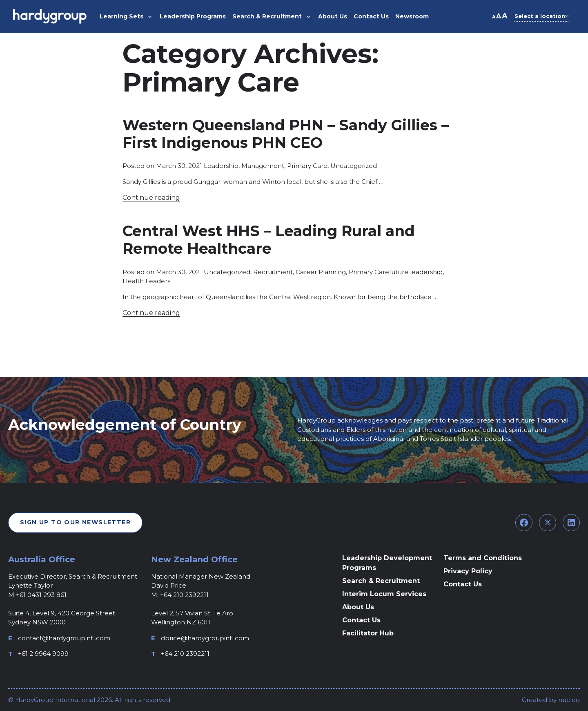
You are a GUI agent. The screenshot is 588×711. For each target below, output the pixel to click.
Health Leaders (146, 281)
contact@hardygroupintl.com (64, 638)
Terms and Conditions (483, 558)
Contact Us (361, 620)
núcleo (568, 700)
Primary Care (307, 166)
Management (263, 166)
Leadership (221, 166)
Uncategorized (354, 166)
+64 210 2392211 (185, 654)
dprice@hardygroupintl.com (205, 638)
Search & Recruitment (381, 581)
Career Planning (321, 272)
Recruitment (273, 272)
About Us (358, 607)
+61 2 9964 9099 (43, 654)
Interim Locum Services (384, 594)
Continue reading (151, 198)
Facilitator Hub (368, 633)
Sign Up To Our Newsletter (75, 522)
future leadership (416, 272)
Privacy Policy (468, 571)
